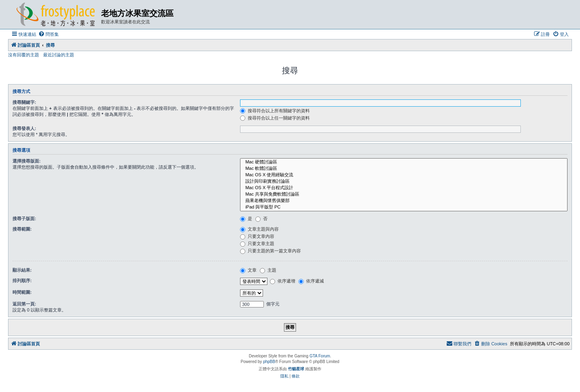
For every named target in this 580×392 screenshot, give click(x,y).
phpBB (269, 362)
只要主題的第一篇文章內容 (270, 251)
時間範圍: (22, 292)
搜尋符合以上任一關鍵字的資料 (275, 118)
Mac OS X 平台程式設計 (404, 188)
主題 (268, 270)
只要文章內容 (257, 236)
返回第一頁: (24, 304)
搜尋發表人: (24, 128)
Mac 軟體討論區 (404, 169)
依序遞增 (283, 281)
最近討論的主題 (59, 55)
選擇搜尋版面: (27, 161)
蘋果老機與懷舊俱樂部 (404, 201)
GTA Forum (320, 356)
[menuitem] (49, 34)
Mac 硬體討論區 (404, 162)
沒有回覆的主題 (24, 55)
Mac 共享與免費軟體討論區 (404, 194)
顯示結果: (22, 270)
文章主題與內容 (259, 229)
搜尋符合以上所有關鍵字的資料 (275, 111)
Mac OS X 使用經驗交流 (404, 175)
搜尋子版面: (24, 219)
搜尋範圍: (22, 229)
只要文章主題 (257, 243)
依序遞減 (311, 281)
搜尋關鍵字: (24, 102)
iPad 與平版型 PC (404, 207)
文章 (248, 270)
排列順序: (22, 281)
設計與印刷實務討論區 (404, 182)
